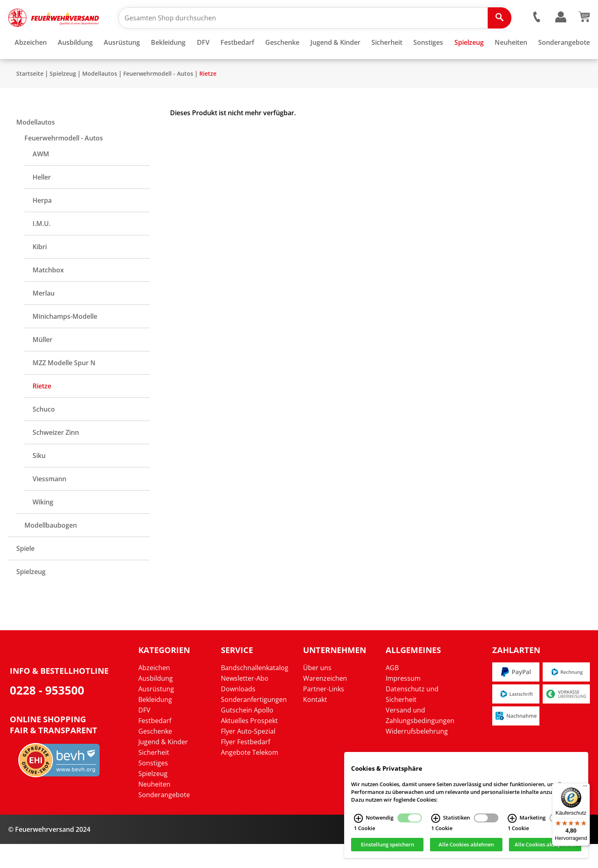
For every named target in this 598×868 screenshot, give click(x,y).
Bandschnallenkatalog (255, 692)
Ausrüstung (156, 713)
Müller (43, 364)
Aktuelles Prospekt (249, 745)
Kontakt (315, 723)
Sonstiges (153, 787)
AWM (41, 178)
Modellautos (100, 98)
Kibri (40, 271)
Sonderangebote (164, 819)
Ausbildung (156, 702)
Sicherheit (154, 776)
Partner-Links (324, 713)
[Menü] (585, 788)
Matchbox (48, 294)
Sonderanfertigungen (254, 723)
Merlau (44, 317)
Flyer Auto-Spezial (248, 755)
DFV (144, 734)
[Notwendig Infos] (358, 821)
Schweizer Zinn (56, 456)
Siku (39, 480)
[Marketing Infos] (512, 821)
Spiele (25, 572)
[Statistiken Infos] (436, 821)
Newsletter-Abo (245, 702)
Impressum (403, 702)
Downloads (238, 713)
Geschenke (155, 755)
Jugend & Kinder (163, 766)
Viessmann (49, 503)
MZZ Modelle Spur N (64, 387)
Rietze (208, 98)
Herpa (42, 224)
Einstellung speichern (387, 847)
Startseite (30, 98)
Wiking (43, 526)
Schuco (44, 433)
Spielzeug (63, 98)
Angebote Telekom (250, 776)
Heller (42, 201)
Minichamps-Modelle (65, 340)
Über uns (317, 692)
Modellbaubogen (51, 549)
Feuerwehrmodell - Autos (158, 98)
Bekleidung (155, 723)
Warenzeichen (325, 702)
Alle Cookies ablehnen (466, 847)
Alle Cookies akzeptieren (545, 847)
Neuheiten (154, 808)
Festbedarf (155, 745)
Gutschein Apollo (247, 734)
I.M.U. (41, 248)
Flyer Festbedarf (246, 766)
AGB (392, 692)
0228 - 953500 (47, 714)
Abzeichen (154, 692)
